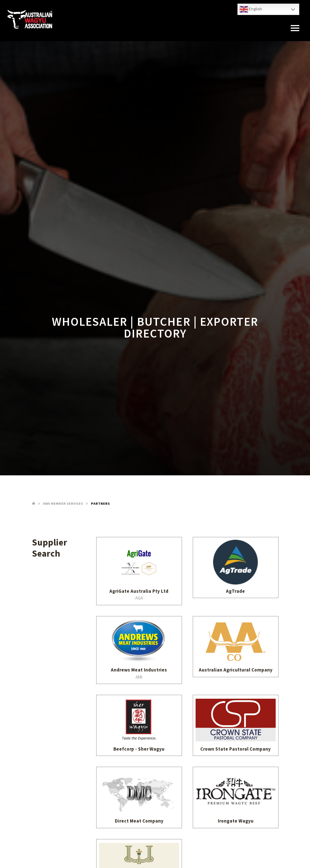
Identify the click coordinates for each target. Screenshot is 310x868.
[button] (295, 28)
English (251, 9)
